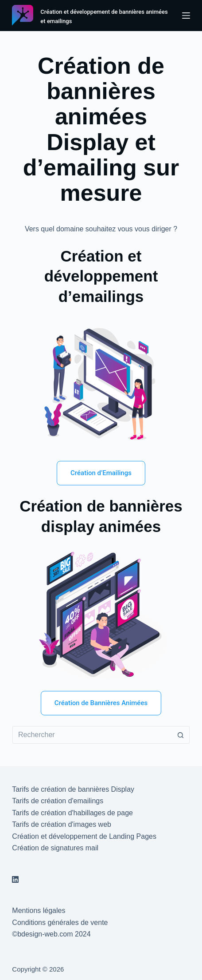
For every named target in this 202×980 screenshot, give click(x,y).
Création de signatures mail (55, 848)
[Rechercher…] (92, 735)
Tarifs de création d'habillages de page (72, 813)
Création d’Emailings (101, 473)
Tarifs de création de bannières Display (73, 789)
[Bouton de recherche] (181, 735)
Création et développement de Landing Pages (84, 836)
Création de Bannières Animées (101, 703)
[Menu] (186, 16)
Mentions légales (39, 911)
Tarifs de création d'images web (62, 824)
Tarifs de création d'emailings (58, 801)
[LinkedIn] (15, 879)
